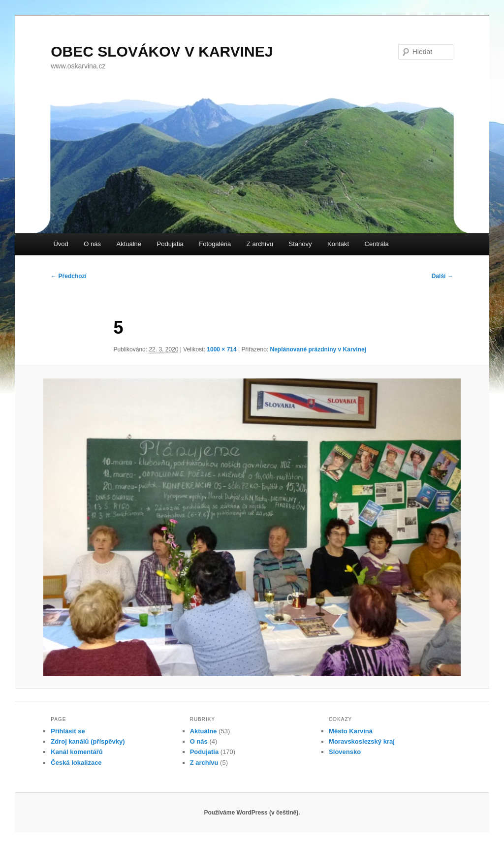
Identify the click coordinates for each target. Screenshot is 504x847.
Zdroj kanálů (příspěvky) (88, 741)
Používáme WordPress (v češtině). (252, 813)
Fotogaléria (215, 244)
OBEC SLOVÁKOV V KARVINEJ (162, 51)
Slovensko (345, 752)
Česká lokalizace (76, 763)
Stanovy (300, 244)
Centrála (377, 244)
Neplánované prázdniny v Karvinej (318, 349)
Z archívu (260, 244)
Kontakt (338, 244)
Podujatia (170, 244)
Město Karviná (351, 731)
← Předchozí (69, 276)
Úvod (61, 244)
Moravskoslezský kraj (362, 741)
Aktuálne (129, 244)
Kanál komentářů (77, 752)
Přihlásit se (68, 731)
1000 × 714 (221, 349)
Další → (442, 276)
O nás (92, 244)
